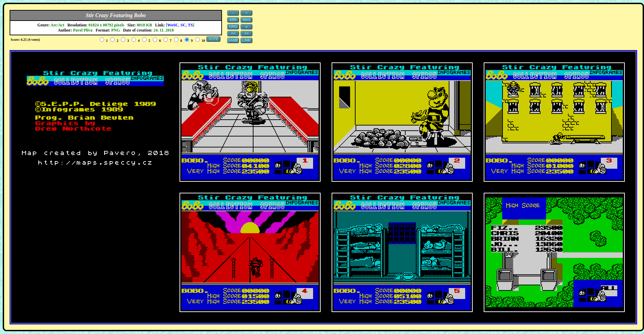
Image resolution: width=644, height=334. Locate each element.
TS (190, 25)
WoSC (173, 25)
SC (183, 25)
